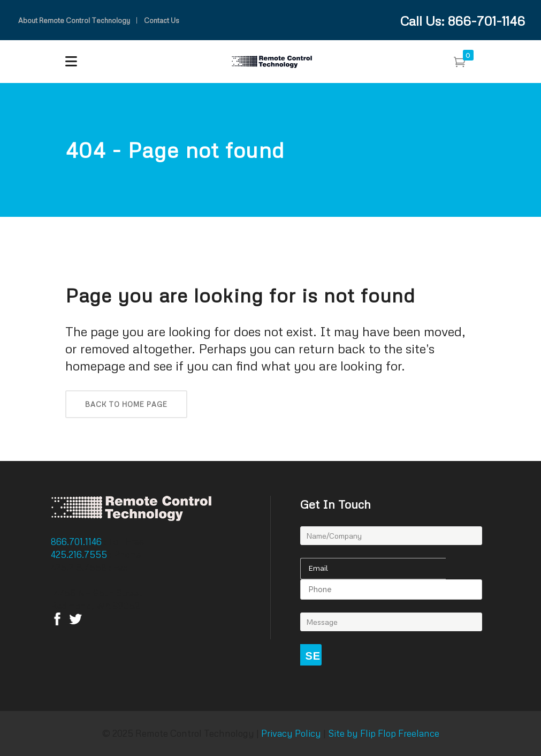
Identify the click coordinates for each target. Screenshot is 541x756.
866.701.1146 (77, 542)
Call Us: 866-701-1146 (463, 21)
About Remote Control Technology (74, 20)
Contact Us (162, 20)
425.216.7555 (80, 554)
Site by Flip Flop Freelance (383, 733)
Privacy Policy (291, 733)
